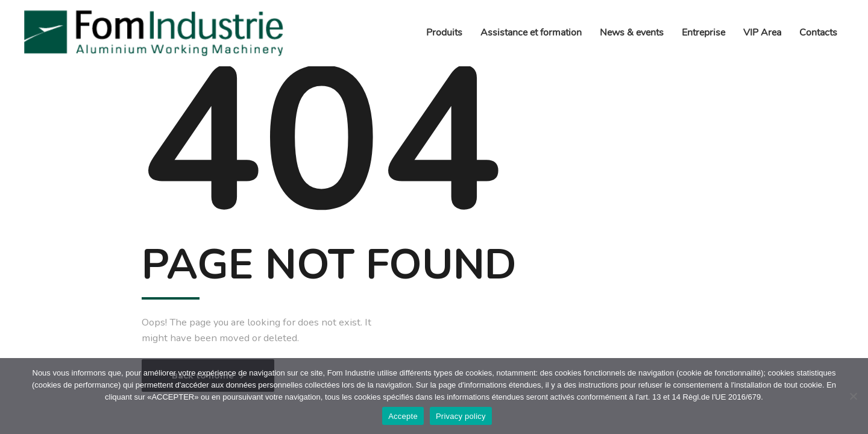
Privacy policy (461, 416)
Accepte (403, 416)
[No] (853, 396)
